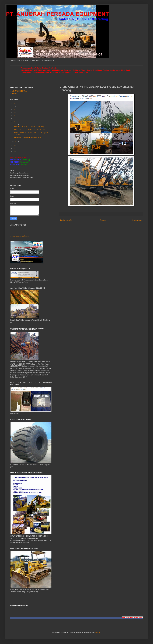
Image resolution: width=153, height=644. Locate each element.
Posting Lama (137, 220)
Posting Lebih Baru (67, 220)
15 (14, 145)
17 (14, 118)
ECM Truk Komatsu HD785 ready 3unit (28, 138)
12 (16, 124)
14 (14, 148)
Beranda (103, 220)
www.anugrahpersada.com (20, 236)
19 (14, 112)
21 (14, 106)
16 (14, 121)
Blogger (98, 632)
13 (14, 151)
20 (14, 109)
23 (14, 103)
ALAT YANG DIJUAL (19, 91)
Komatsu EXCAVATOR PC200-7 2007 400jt (29, 127)
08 (16, 142)
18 (14, 115)
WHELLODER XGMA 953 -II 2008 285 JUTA (30, 130)
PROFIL (15, 94)
